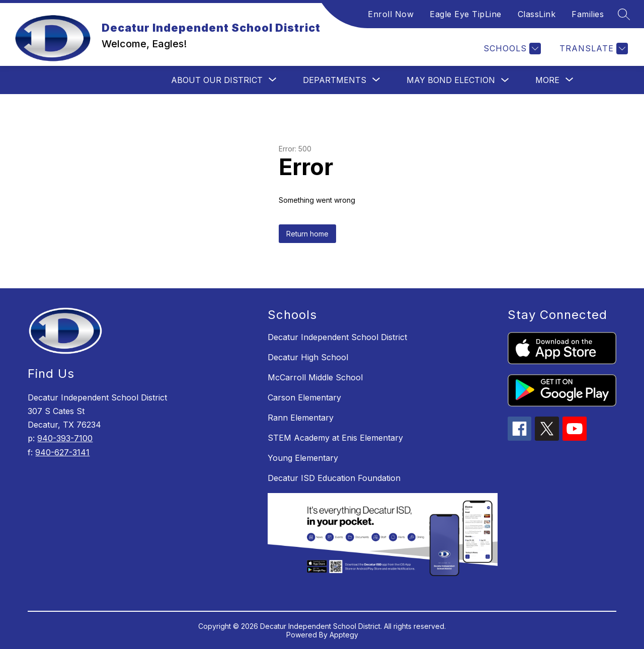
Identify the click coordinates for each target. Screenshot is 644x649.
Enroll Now (391, 14)
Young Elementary (303, 458)
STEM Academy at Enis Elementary (335, 438)
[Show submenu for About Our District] (217, 80)
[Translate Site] (592, 49)
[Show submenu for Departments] (335, 80)
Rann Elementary (301, 418)
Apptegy (344, 635)
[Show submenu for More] (547, 80)
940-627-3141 (62, 452)
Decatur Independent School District (337, 337)
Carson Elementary (304, 397)
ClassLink (537, 14)
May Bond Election (451, 80)
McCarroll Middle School (315, 377)
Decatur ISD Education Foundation (334, 478)
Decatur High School (308, 357)
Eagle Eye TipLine (466, 14)
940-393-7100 (65, 438)
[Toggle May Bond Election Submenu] (505, 80)
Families (588, 14)
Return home (307, 234)
